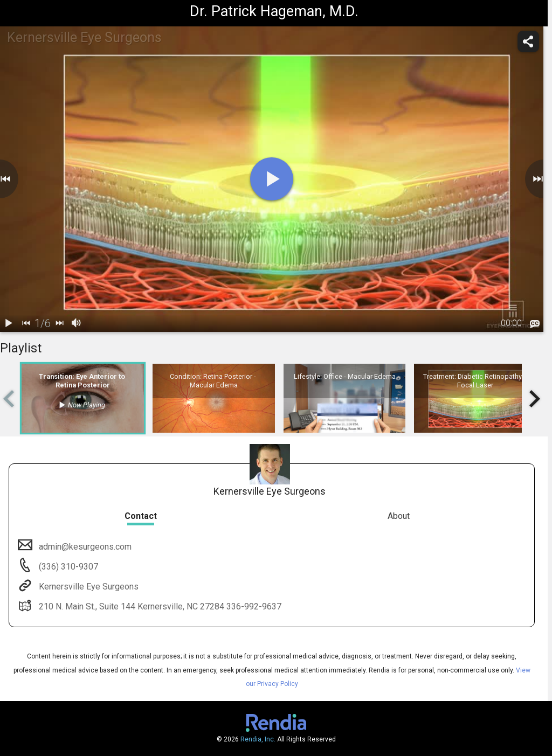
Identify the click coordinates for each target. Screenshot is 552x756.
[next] (59, 323)
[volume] (77, 323)
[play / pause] (9, 323)
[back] (26, 323)
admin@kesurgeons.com (84, 547)
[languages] (535, 324)
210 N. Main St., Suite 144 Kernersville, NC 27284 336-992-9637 (159, 606)
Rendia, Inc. (258, 739)
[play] (272, 179)
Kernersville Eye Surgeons (88, 587)
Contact (141, 516)
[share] (528, 41)
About (399, 516)
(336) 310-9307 (67, 567)
